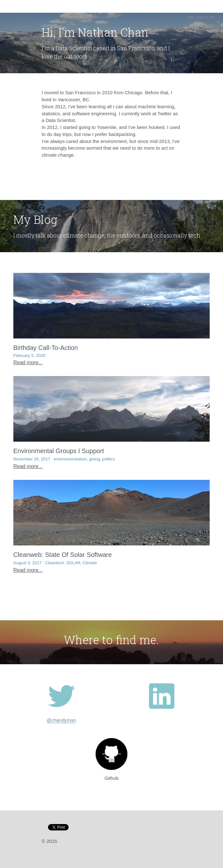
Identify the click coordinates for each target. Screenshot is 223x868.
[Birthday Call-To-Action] (111, 306)
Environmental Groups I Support (59, 451)
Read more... (28, 363)
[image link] (61, 696)
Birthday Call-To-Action (46, 348)
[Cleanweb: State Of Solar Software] (111, 513)
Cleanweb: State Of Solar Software (63, 555)
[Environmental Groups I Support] (111, 409)
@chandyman (61, 720)
